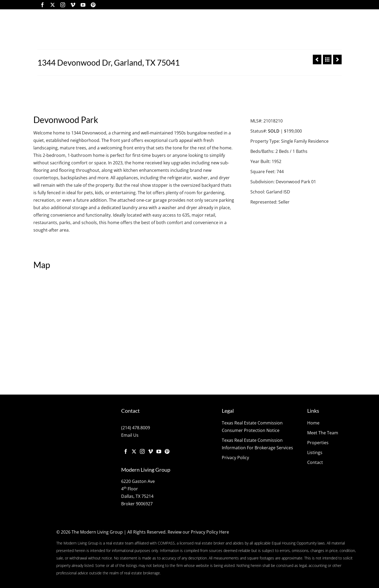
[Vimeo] (73, 5)
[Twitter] (53, 5)
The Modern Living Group (97, 532)
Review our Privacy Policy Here (198, 532)
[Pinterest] (93, 5)
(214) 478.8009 (136, 428)
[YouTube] (83, 5)
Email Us (130, 435)
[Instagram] (63, 5)
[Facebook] (42, 5)
